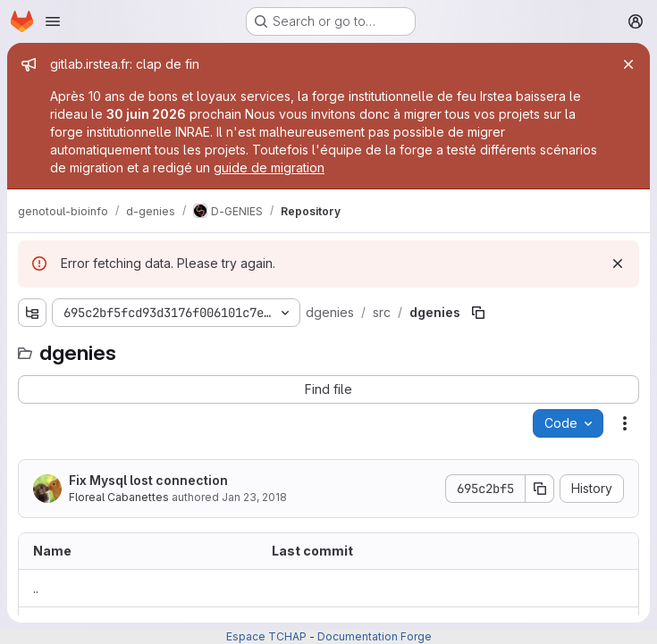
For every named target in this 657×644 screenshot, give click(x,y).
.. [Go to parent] (36, 588)
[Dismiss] (618, 263)
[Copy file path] (478, 313)
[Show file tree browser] (32, 313)
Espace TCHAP (266, 636)
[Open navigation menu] (53, 21)
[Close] (628, 64)
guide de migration (269, 167)
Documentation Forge (375, 636)
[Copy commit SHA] (540, 489)
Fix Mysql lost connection (148, 480)
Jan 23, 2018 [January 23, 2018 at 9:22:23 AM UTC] (254, 497)
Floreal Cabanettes (119, 497)
